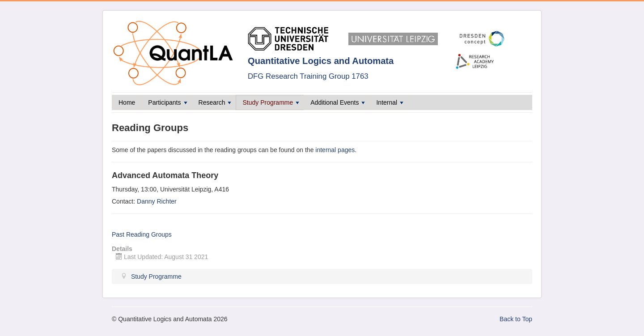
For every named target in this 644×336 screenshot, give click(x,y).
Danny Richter (157, 201)
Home (127, 102)
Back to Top (516, 319)
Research (215, 102)
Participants (167, 102)
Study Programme (271, 102)
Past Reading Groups (142, 234)
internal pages (335, 150)
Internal (390, 102)
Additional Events (338, 102)
